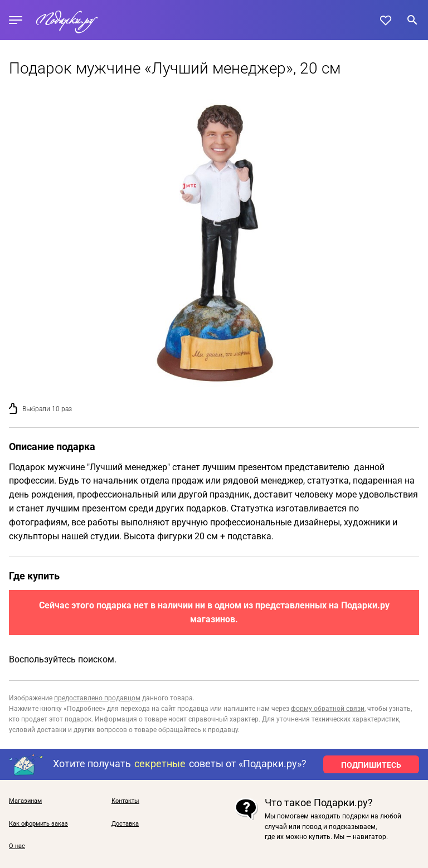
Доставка (125, 824)
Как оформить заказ (38, 824)
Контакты (125, 801)
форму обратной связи (328, 709)
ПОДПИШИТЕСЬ (371, 765)
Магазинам (25, 801)
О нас (17, 846)
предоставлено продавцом (97, 698)
